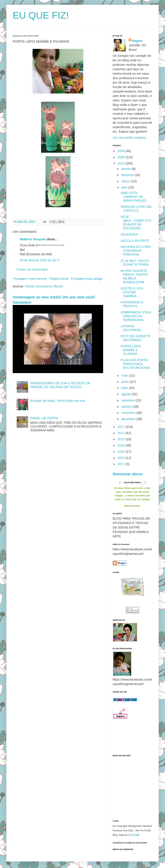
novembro (129, 413)
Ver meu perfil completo (129, 138)
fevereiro (128, 175)
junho (126, 382)
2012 (122, 433)
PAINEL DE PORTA (44, 418)
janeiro (127, 169)
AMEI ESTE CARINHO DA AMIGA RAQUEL (134, 197)
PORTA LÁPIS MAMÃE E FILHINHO (131, 350)
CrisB (136, 835)
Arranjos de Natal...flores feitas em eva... (59, 401)
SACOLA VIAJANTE (135, 241)
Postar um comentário (32, 269)
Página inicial (59, 279)
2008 (122, 151)
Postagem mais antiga (87, 279)
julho (125, 388)
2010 (122, 163)
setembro (128, 400)
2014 (122, 445)
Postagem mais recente (30, 279)
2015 (122, 452)
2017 (122, 464)
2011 (122, 427)
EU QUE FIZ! (41, 15)
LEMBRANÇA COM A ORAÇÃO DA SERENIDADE (136, 316)
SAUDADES (129, 234)
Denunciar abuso (128, 474)
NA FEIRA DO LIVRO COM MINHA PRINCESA (136, 251)
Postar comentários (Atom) (44, 286)
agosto (127, 394)
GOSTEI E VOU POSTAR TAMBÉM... (132, 292)
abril (125, 187)
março (126, 181)
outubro (127, 407)
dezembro (129, 419)
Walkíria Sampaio (33, 239)
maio (125, 375)
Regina (137, 41)
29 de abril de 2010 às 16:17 (40, 260)
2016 (122, 458)
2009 (122, 157)
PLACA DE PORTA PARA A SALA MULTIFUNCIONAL (136, 364)
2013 (122, 439)
